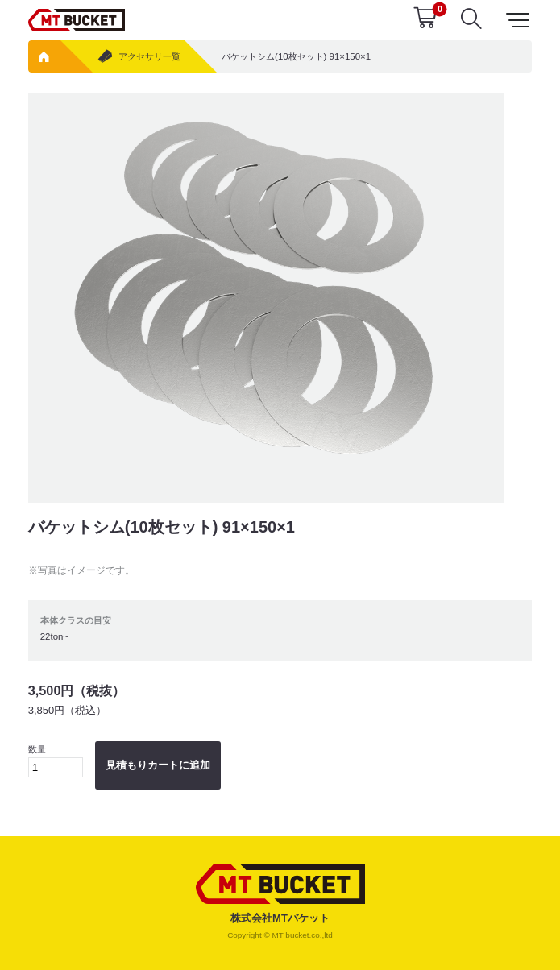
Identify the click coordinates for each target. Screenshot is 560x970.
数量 (56, 761)
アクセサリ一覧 (138, 57)
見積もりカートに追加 (158, 765)
